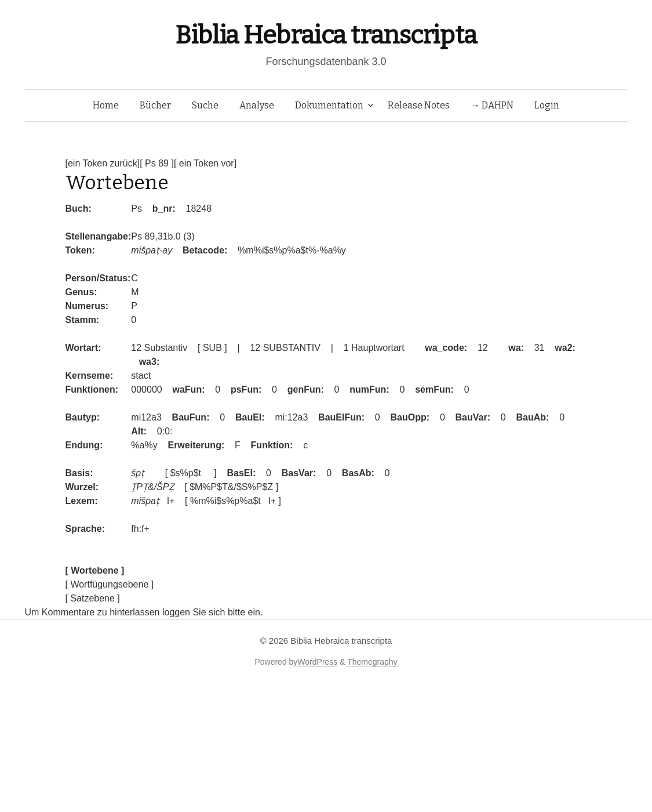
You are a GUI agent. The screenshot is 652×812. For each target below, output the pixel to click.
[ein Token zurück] (103, 163)
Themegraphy (372, 662)
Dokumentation (329, 105)
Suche (205, 105)
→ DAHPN (492, 105)
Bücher (155, 105)
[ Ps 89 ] (157, 163)
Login (547, 105)
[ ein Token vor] (205, 163)
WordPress (317, 662)
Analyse (257, 105)
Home (106, 105)
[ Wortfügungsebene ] (110, 584)
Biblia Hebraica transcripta (326, 35)
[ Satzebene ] (93, 598)
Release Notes (419, 105)
